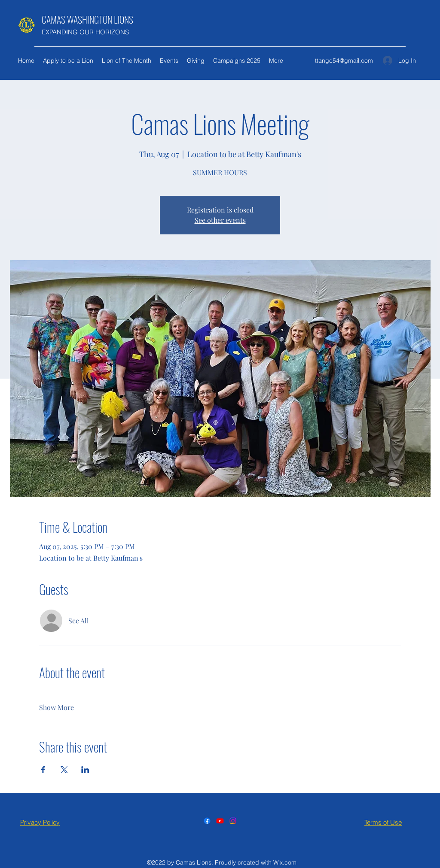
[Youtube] (220, 821)
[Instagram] (233, 821)
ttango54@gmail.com (344, 61)
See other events (220, 220)
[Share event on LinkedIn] (85, 770)
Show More (57, 707)
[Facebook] (207, 821)
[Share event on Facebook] (43, 770)
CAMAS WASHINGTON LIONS (87, 19)
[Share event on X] (64, 770)
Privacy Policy (40, 822)
